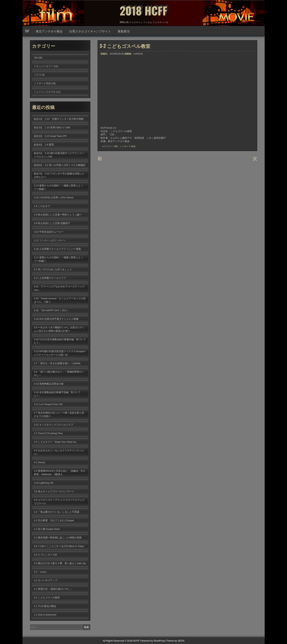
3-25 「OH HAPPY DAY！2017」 (52, 310)
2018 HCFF (143, 10)
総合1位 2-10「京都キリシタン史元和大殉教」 (60, 119)
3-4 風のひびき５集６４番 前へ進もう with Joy (60, 563)
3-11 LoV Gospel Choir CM (48, 404)
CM (116, 146)
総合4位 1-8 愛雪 (44, 145)
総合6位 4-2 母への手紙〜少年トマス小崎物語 (60, 165)
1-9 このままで (42, 206)
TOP (27, 31)
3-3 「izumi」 (41, 572)
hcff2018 (138, 54)
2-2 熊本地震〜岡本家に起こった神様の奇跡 (58, 538)
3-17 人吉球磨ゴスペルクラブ (50, 278)
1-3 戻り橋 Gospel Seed (47, 529)
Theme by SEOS (175, 641)
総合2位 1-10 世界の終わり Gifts (52, 127)
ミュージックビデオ (45, 92)
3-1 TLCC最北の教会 (45, 606)
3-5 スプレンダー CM (45, 555)
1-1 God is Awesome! (45, 615)
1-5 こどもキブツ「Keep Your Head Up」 (56, 442)
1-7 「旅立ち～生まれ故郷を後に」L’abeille (57, 363)
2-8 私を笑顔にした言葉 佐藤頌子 (52, 223)
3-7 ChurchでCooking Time (48, 433)
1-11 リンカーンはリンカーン (50, 240)
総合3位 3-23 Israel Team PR (50, 136)
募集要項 (124, 31)
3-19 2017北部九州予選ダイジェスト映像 (56, 319)
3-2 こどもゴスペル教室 (47, 598)
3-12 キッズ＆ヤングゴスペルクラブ (54, 425)
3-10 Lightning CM (44, 483)
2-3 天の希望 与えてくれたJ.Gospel (54, 520)
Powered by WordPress (153, 641)
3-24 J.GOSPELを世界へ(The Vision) (54, 198)
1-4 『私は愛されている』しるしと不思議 (57, 512)
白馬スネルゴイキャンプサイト (90, 31)
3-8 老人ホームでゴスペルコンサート (54, 491)
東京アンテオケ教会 (49, 31)
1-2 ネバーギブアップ (46, 580)
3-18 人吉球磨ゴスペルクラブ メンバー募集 (58, 249)
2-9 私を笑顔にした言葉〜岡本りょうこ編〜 (58, 215)
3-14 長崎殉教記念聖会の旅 (49, 384)
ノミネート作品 (128, 146)
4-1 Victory (40, 462)
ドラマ (38, 75)
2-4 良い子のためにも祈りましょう (53, 269)
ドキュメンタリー (44, 66)
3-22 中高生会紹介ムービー (49, 232)
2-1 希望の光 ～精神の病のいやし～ (53, 589)
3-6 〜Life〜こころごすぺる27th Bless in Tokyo (59, 546)
